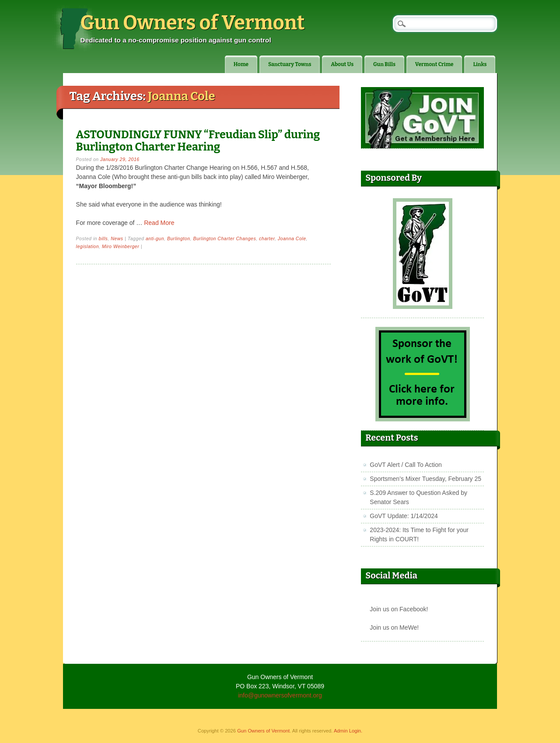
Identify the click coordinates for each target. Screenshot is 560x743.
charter (267, 238)
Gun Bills (384, 64)
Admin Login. (348, 731)
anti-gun (155, 238)
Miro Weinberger (121, 246)
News (117, 238)
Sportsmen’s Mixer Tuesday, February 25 (425, 479)
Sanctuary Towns (290, 64)
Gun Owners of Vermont (193, 23)
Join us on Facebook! (399, 609)
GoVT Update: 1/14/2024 (404, 516)
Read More (159, 223)
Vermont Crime (434, 64)
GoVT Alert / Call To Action (406, 465)
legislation (87, 246)
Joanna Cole (292, 238)
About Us (342, 64)
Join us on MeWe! (394, 627)
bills (103, 238)
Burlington (179, 238)
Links (480, 64)
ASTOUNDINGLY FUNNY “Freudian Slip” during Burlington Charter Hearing (198, 141)
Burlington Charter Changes (224, 238)
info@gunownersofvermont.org (280, 695)
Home (241, 64)
